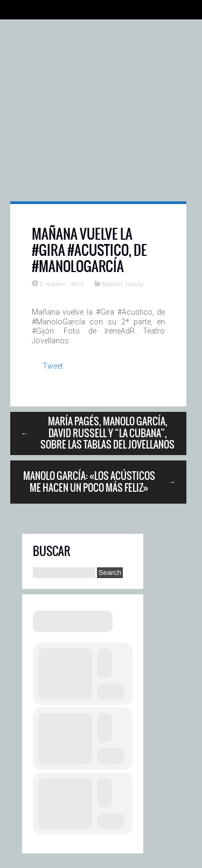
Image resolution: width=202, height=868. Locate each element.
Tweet (53, 366)
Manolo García (123, 283)
